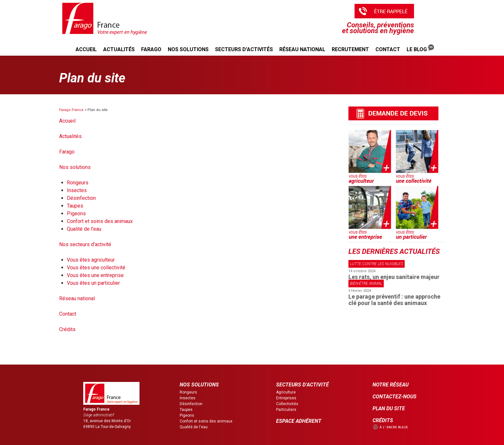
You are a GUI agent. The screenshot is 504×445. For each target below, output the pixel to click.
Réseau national (302, 49)
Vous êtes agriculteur (91, 260)
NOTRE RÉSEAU (391, 385)
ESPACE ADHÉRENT (299, 421)
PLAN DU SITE (389, 408)
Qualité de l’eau (84, 229)
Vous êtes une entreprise (95, 275)
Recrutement (350, 49)
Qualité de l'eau (194, 427)
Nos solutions (188, 49)
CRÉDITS (383, 420)
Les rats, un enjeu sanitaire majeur (394, 277)
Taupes (75, 206)
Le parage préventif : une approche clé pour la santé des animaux (394, 300)
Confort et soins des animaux (100, 221)
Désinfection (81, 198)
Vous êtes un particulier (93, 283)
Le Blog (420, 48)
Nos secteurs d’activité (85, 244)
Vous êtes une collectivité (96, 268)
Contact (388, 49)
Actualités (119, 49)
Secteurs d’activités (244, 49)
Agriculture (286, 392)
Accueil (86, 49)
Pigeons (76, 213)
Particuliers (286, 410)
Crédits (67, 329)
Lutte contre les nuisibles (377, 264)
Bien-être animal (366, 283)
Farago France (71, 110)
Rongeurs (78, 183)
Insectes (77, 190)
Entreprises (286, 398)
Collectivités (287, 404)
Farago (151, 49)
